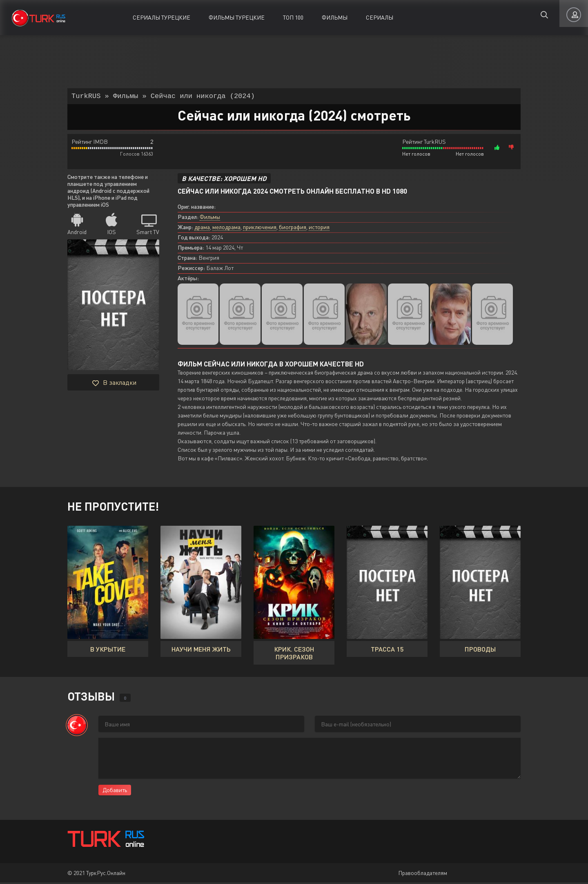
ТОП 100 (293, 17)
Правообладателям (423, 874)
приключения (260, 229)
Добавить (115, 791)
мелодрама (226, 229)
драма (202, 229)
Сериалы (380, 17)
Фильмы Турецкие (237, 17)
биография (293, 229)
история (319, 229)
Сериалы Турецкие (161, 17)
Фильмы (335, 17)
